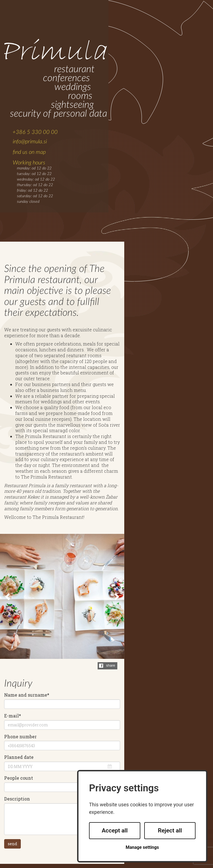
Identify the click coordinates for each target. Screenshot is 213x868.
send (12, 844)
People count (19, 778)
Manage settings (142, 847)
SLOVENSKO (183, 19)
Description (17, 799)
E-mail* (13, 716)
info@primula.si (30, 142)
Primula (56, 50)
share (111, 665)
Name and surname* (27, 695)
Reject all (170, 831)
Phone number (20, 737)
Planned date (19, 757)
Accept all (115, 831)
